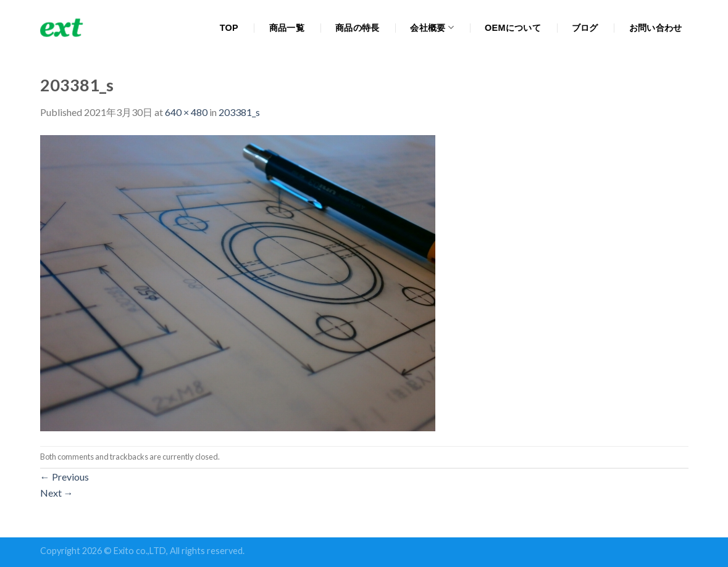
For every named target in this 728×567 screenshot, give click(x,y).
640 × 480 (186, 112)
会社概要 (432, 27)
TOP (229, 28)
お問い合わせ (656, 28)
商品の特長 (357, 28)
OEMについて (513, 28)
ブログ (585, 28)
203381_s (239, 112)
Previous (65, 477)
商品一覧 (287, 28)
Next (57, 493)
